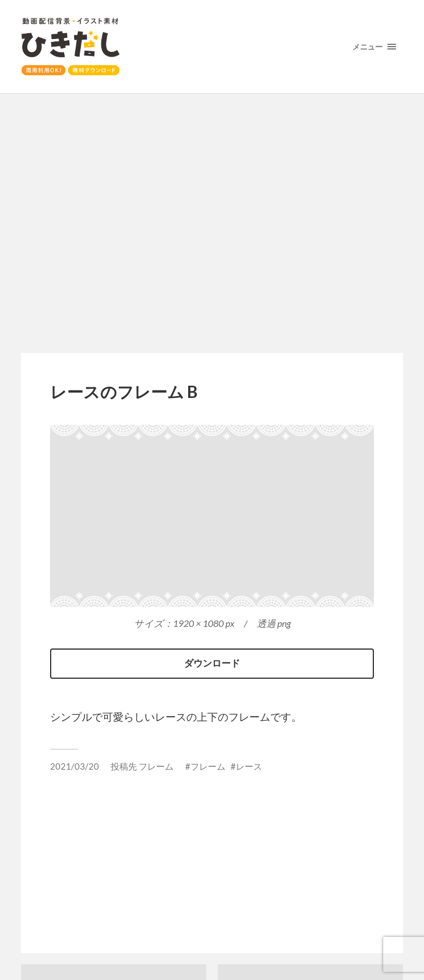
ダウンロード (212, 663)
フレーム (156, 766)
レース (249, 766)
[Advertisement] (212, 224)
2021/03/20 (75, 766)
